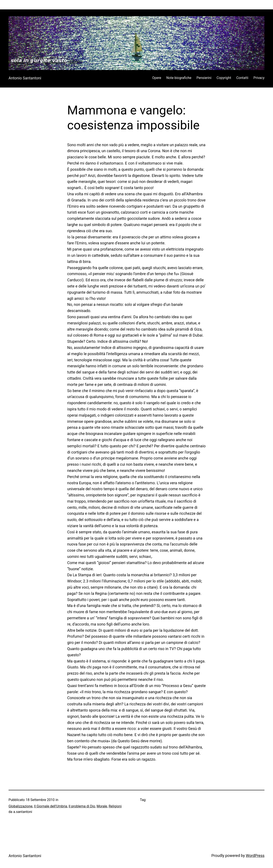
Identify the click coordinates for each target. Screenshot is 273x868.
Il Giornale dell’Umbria (50, 806)
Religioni (115, 806)
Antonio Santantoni (25, 78)
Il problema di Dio (82, 806)
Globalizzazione (20, 806)
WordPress (255, 856)
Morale (102, 806)
